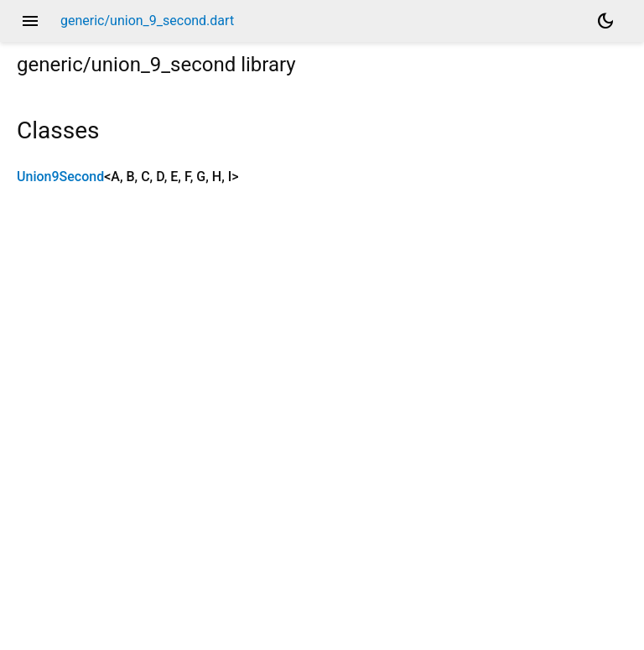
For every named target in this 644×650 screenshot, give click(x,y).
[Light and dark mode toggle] (605, 21)
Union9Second (60, 177)
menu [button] (30, 21)
